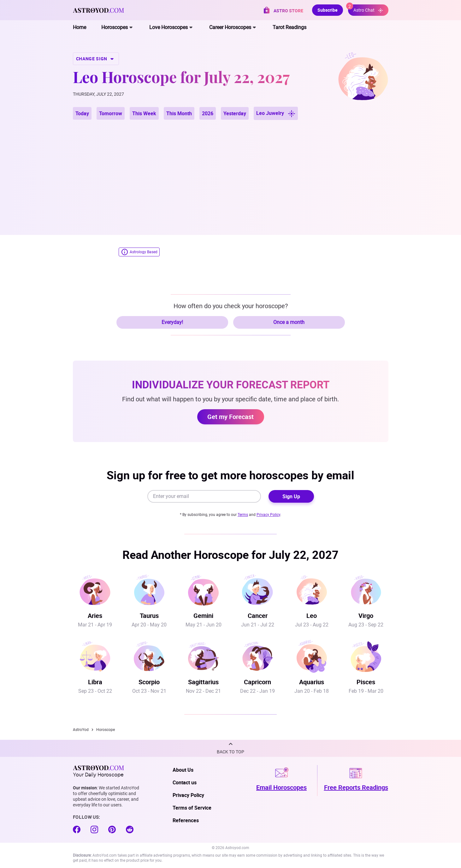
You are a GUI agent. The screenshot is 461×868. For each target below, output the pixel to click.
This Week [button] (144, 113)
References (186, 820)
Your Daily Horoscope (98, 771)
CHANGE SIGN (96, 59)
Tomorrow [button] (111, 113)
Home (80, 27)
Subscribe (328, 10)
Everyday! (172, 322)
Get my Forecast (230, 417)
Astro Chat (366, 9)
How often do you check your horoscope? (231, 306)
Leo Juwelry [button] (276, 114)
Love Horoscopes (168, 27)
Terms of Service (192, 808)
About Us (183, 770)
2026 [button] (208, 113)
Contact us (185, 782)
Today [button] (82, 113)
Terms (243, 515)
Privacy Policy (268, 515)
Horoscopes (115, 27)
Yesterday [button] (235, 113)
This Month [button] (179, 113)
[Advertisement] (231, 170)
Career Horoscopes (230, 27)
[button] (230, 748)
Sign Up (291, 496)
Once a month (289, 322)
